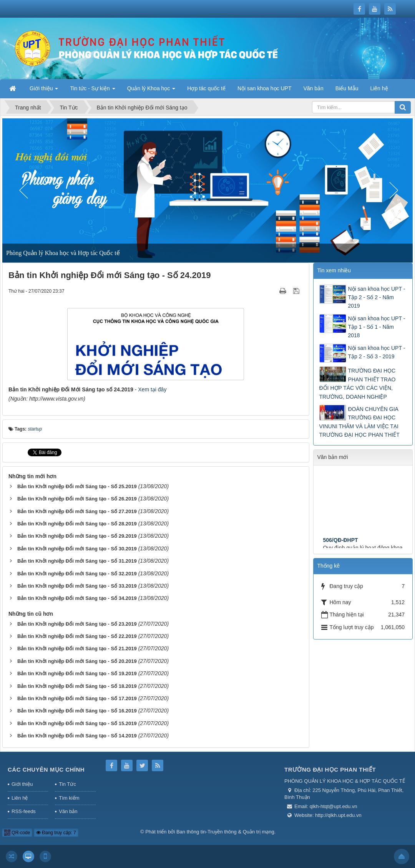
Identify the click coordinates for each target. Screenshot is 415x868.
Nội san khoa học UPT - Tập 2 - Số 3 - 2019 (377, 352)
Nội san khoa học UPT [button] (265, 88)
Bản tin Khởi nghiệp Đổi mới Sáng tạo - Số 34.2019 (77, 598)
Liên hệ (20, 798)
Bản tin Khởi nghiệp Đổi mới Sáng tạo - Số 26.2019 (77, 499)
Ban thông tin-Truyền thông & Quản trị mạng (225, 832)
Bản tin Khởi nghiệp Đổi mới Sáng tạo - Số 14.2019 (77, 736)
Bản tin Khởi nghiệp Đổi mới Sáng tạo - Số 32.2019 (77, 574)
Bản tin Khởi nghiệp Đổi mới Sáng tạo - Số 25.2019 (77, 486)
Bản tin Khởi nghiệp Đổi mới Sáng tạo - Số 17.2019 (77, 698)
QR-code (17, 833)
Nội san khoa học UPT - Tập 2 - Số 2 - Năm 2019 (377, 297)
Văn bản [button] (313, 88)
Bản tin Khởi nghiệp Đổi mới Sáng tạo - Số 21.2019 (77, 649)
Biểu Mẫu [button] (347, 88)
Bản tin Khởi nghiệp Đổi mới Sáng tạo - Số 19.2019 (77, 673)
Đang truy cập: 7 (56, 833)
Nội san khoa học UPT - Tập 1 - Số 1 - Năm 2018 (377, 327)
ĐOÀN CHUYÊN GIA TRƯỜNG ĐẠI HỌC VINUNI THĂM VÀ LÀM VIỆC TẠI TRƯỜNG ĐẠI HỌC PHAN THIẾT (359, 422)
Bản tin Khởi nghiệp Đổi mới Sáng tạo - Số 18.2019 (77, 686)
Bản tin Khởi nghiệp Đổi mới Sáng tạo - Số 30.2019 (77, 549)
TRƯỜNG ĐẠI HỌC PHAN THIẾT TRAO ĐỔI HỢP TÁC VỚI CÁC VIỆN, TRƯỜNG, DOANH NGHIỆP (358, 383)
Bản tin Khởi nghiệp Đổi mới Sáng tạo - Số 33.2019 (77, 586)
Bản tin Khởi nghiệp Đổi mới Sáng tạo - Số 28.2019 (77, 524)
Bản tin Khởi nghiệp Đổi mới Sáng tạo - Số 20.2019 (77, 661)
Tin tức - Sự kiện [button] (92, 91)
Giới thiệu (22, 784)
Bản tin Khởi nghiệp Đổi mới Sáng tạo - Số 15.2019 (77, 723)
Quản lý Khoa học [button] (151, 91)
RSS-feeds (24, 811)
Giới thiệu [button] (44, 91)
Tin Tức (67, 784)
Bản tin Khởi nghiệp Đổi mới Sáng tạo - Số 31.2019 (77, 561)
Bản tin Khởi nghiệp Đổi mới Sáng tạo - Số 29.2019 (77, 536)
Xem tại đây (152, 389)
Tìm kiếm (69, 798)
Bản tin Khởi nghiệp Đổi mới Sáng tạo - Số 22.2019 (77, 636)
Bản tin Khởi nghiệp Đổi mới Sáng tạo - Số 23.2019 (77, 624)
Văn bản (68, 811)
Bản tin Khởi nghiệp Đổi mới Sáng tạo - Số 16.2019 (77, 711)
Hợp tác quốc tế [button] (206, 88)
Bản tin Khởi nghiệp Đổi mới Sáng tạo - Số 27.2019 (77, 511)
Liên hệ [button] (379, 88)
